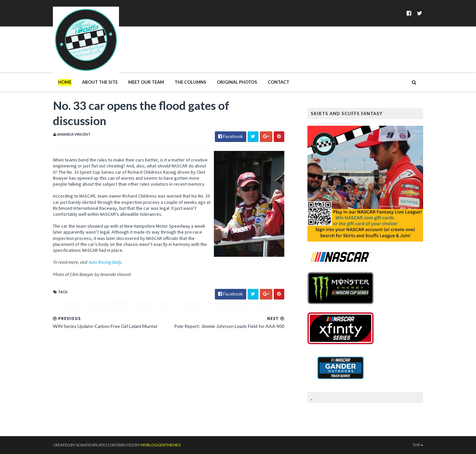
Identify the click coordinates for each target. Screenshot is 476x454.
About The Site (100, 82)
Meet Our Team (146, 82)
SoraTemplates (92, 445)
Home (65, 82)
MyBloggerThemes (160, 445)
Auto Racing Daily (105, 262)
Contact (278, 82)
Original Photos (237, 82)
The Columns (190, 82)
